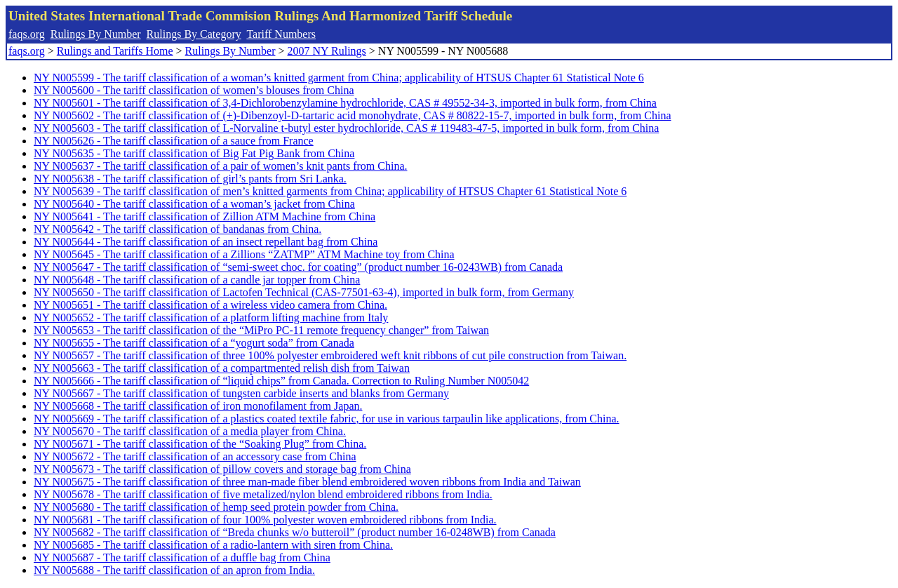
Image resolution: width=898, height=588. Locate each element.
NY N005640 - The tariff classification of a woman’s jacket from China (194, 204)
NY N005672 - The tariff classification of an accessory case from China (195, 456)
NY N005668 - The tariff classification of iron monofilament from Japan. (198, 406)
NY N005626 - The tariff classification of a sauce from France (174, 141)
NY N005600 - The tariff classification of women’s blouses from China (194, 90)
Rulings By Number (96, 34)
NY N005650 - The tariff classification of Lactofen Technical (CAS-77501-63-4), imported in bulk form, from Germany (304, 292)
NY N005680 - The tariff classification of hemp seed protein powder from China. (216, 507)
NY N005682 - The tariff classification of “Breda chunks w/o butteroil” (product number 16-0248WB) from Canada (295, 532)
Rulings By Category (194, 34)
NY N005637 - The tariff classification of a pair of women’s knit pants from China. (220, 166)
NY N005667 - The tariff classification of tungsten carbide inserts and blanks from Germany (241, 393)
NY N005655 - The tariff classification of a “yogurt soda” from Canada (194, 343)
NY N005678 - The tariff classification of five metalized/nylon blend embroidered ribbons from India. (263, 494)
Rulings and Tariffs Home (115, 51)
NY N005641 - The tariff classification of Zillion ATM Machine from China (205, 216)
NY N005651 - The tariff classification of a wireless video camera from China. (210, 305)
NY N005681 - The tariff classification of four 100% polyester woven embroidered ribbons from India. (265, 520)
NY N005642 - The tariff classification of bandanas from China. (177, 229)
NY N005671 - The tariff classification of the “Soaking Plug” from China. (200, 444)
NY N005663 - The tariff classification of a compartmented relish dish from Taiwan (222, 368)
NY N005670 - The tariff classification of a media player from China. (190, 431)
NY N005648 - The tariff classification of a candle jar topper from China (197, 280)
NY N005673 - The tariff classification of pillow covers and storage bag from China (222, 469)
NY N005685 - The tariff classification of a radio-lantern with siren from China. (213, 545)
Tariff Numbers (281, 34)
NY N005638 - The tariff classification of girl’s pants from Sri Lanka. (190, 179)
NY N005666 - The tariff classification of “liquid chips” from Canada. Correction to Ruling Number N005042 (281, 381)
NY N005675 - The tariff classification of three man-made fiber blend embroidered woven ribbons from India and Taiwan (307, 482)
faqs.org (27, 34)
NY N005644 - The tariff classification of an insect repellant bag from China (206, 242)
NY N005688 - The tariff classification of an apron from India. (174, 570)
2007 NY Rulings (327, 51)
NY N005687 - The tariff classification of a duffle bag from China (182, 557)
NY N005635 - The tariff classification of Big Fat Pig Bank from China (194, 153)
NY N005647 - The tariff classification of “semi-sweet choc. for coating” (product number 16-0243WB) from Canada (298, 267)
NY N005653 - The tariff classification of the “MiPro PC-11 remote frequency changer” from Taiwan (261, 330)
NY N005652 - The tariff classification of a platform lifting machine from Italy (211, 318)
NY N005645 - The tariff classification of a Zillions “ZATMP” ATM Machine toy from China (244, 254)
